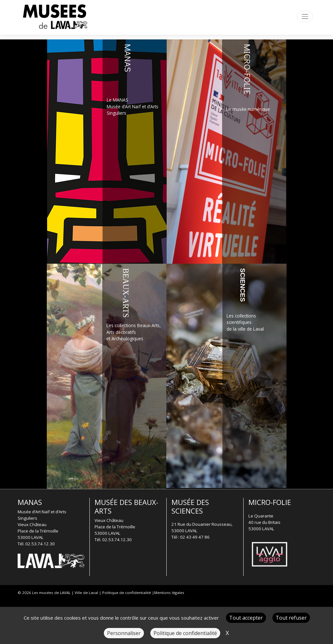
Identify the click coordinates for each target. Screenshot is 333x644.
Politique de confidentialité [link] (185, 633)
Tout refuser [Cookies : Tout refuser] (291, 618)
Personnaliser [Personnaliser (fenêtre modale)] (124, 633)
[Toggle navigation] (305, 17)
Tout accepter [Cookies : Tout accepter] (246, 618)
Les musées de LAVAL (51, 593)
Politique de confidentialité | (128, 593)
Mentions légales (169, 593)
